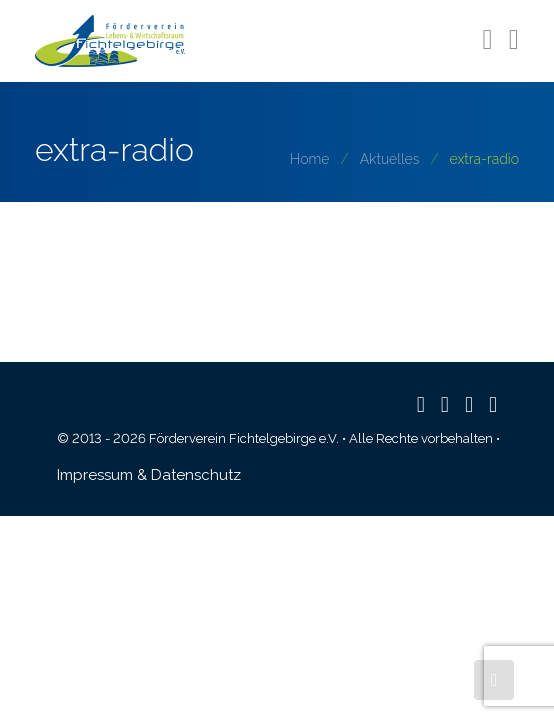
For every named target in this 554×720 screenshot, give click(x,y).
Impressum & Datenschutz (149, 475)
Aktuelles (390, 159)
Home (309, 159)
